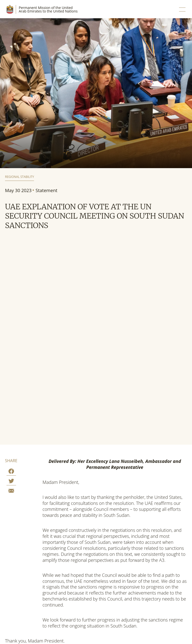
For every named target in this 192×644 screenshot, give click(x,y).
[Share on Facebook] (11, 472)
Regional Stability (19, 177)
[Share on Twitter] (11, 482)
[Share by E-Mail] (11, 491)
